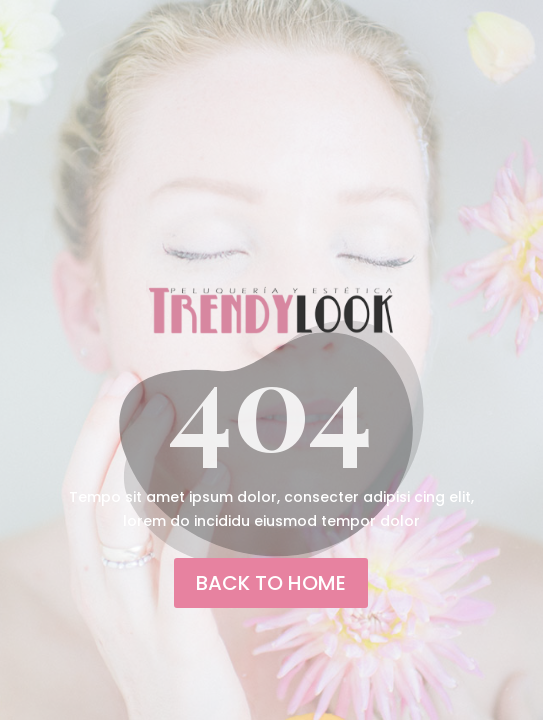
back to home (271, 583)
